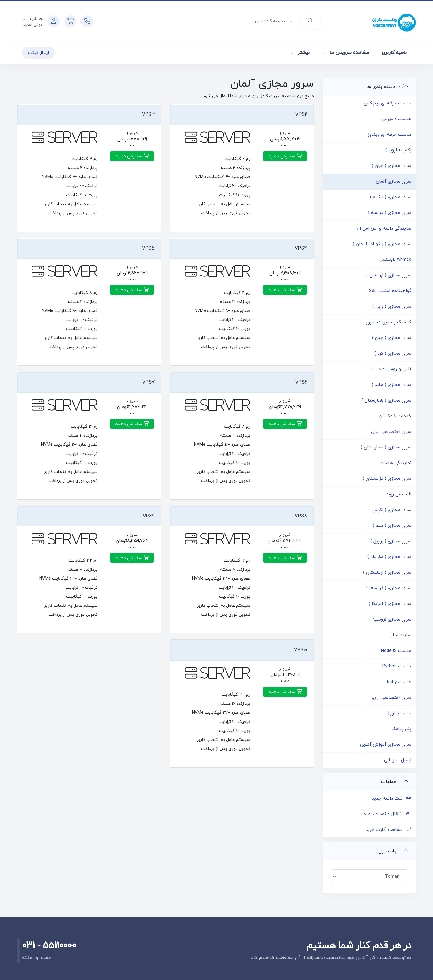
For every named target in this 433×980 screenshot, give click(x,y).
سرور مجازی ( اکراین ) (390, 510)
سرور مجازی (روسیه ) (390, 619)
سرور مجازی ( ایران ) (392, 166)
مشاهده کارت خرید (388, 830)
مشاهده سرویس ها (348, 53)
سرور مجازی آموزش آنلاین (386, 745)
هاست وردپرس (397, 119)
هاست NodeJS (396, 651)
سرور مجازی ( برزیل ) (391, 541)
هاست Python (397, 666)
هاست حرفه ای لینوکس (388, 103)
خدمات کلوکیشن (395, 416)
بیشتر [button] (303, 53)
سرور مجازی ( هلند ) (392, 385)
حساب (36, 19)
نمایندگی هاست (396, 463)
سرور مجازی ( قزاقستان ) (387, 479)
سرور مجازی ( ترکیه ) (391, 197)
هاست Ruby (399, 682)
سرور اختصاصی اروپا (391, 698)
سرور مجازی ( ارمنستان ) (387, 573)
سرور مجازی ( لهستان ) (389, 275)
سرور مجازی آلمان (394, 182)
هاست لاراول (399, 713)
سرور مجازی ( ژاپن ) (392, 307)
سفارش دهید (285, 156)
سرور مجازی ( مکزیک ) (389, 557)
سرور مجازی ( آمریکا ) (390, 604)
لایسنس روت (398, 494)
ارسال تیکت (38, 53)
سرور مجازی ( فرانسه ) (390, 213)
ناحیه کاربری (394, 53)
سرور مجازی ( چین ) (392, 338)
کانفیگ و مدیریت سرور (389, 322)
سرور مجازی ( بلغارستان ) (386, 401)
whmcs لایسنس (395, 260)
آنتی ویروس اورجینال (391, 369)
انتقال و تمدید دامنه (387, 814)
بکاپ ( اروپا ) (398, 150)
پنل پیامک (401, 729)
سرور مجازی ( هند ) (392, 526)
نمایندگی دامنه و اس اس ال (384, 228)
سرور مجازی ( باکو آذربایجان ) (382, 244)
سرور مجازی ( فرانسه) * (388, 588)
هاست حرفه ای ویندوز (389, 135)
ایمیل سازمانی (398, 760)
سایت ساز (401, 635)
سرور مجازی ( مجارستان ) (386, 447)
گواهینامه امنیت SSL (390, 291)
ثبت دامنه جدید (392, 798)
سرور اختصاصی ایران (391, 432)
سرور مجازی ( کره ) (393, 354)
